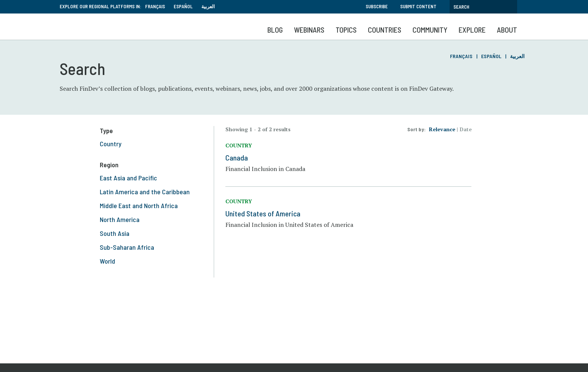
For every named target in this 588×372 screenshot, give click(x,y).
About (507, 30)
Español (183, 6)
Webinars (309, 30)
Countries (385, 30)
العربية (208, 6)
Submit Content (418, 6)
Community (430, 30)
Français (155, 6)
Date (466, 129)
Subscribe (377, 6)
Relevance (442, 129)
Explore (472, 30)
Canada (237, 157)
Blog (275, 30)
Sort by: (416, 129)
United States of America (263, 213)
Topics (346, 30)
